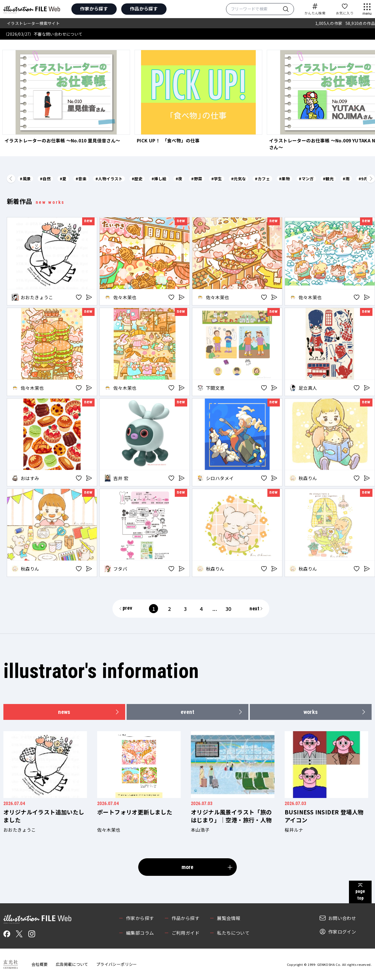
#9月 (363, 179)
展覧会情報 (229, 918)
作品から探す (144, 8)
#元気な (239, 179)
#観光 (328, 179)
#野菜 (197, 179)
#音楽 (81, 179)
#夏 (63, 179)
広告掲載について (72, 964)
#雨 (346, 179)
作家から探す (94, 8)
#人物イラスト (109, 179)
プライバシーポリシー (117, 964)
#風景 (25, 179)
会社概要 (40, 964)
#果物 (284, 179)
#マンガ (306, 179)
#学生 (217, 179)
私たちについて (233, 933)
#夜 (179, 179)
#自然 (45, 179)
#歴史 (137, 179)
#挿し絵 (159, 179)
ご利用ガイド (186, 933)
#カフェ (262, 179)
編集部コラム (140, 933)
